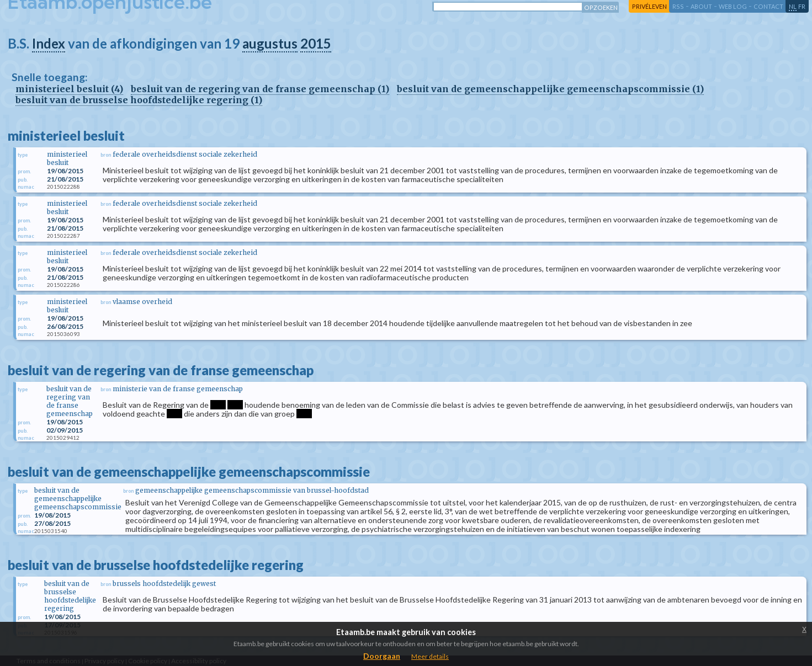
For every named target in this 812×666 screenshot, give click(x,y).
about (701, 6)
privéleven (649, 6)
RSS (678, 6)
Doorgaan (382, 656)
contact (768, 6)
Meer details (430, 656)
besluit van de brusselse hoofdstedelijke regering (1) (139, 100)
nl (793, 6)
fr (802, 6)
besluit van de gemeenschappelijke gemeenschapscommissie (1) (550, 89)
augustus (270, 43)
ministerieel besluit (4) (69, 89)
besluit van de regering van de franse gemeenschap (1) (260, 89)
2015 (316, 43)
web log (733, 6)
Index (49, 43)
